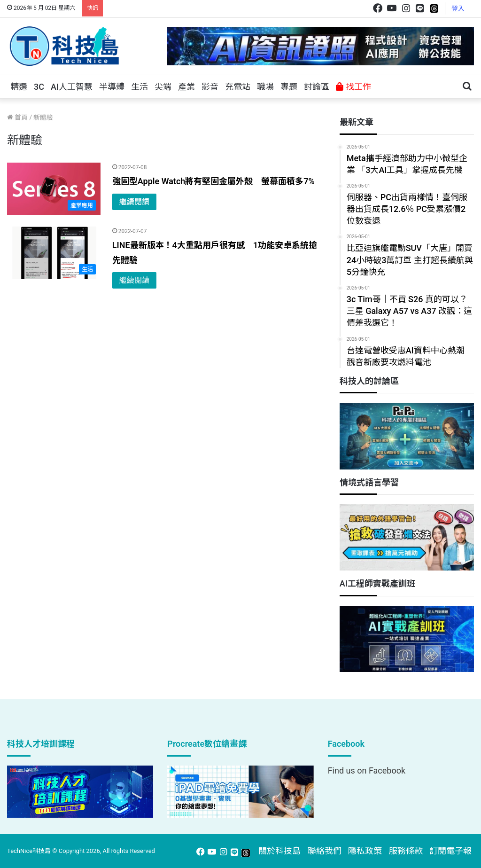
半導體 (112, 87)
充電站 (238, 87)
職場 (265, 87)
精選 (19, 87)
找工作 (353, 87)
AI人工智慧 (72, 87)
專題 (289, 87)
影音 (210, 87)
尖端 (163, 87)
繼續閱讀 (134, 202)
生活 (140, 87)
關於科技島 (279, 851)
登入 (458, 8)
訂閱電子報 (450, 851)
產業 (186, 87)
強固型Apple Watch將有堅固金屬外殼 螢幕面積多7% (213, 181)
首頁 (17, 117)
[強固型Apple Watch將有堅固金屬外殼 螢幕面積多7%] (54, 189)
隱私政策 (365, 851)
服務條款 (406, 851)
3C (39, 87)
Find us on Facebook (367, 770)
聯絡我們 (325, 851)
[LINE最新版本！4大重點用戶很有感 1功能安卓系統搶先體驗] (54, 253)
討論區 (317, 87)
